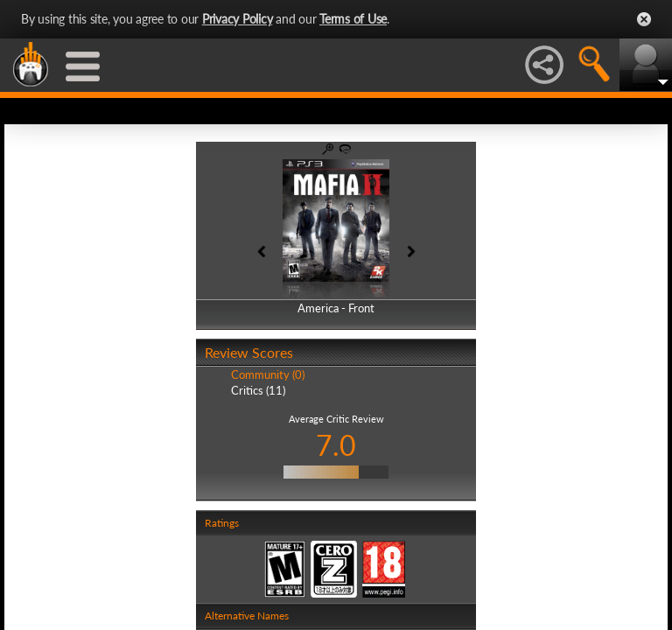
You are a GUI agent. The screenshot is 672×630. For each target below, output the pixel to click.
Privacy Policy (238, 19)
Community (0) (268, 374)
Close (644, 19)
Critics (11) (258, 390)
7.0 (336, 445)
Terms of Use (353, 19)
